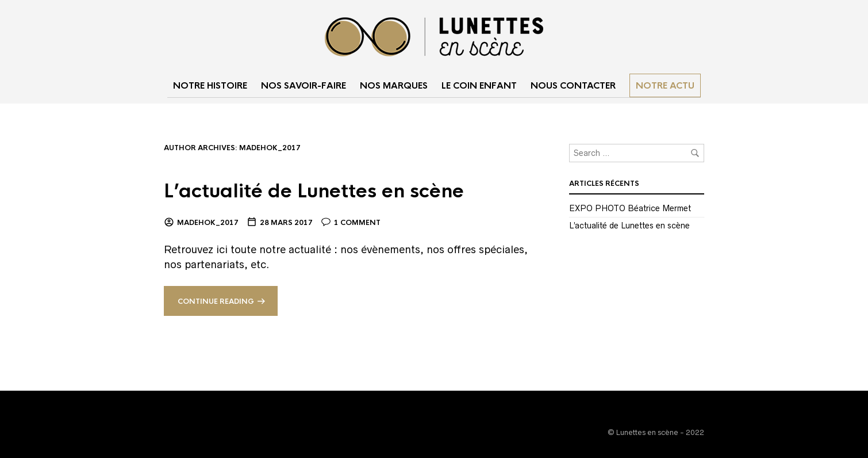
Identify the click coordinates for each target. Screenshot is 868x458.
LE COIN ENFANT (479, 85)
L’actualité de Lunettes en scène (314, 191)
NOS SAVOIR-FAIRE (304, 85)
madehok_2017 (208, 223)
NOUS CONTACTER (573, 85)
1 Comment (357, 223)
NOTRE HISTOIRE (210, 85)
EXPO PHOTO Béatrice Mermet (630, 208)
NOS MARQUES (394, 85)
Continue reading (216, 301)
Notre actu (665, 85)
